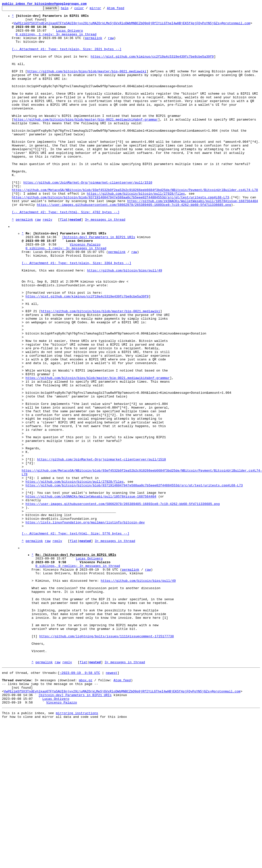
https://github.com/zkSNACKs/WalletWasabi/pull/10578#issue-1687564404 (192, 240)
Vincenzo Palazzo (85, 291)
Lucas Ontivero (69, 36)
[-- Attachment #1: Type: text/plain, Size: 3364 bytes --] (77, 313)
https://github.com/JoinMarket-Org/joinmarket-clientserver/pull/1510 (88, 218)
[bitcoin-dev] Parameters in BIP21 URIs (99, 282)
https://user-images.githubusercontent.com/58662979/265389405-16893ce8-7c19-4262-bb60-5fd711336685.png (134, 245)
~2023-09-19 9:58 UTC (80, 802)
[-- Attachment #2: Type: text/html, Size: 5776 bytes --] (76, 638)
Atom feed (123, 9)
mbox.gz (86, 811)
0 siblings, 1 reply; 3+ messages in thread (56, 40)
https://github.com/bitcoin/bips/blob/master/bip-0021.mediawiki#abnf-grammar (86, 142)
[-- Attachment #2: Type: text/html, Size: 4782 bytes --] (66, 253)
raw (111, 44)
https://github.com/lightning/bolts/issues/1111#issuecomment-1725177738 (106, 760)
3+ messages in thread (105, 262)
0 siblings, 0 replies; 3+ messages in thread (78, 675)
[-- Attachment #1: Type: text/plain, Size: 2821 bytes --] (67, 58)
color (87, 9)
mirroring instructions (77, 849)
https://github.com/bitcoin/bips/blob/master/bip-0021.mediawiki (87, 84)
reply (47, 262)
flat (64, 262)
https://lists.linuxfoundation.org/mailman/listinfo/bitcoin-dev (85, 624)
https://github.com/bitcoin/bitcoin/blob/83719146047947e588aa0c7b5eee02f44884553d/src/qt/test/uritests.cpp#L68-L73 (120, 236)
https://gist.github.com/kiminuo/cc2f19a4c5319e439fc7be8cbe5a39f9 (152, 67)
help (72, 9)
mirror (103, 9)
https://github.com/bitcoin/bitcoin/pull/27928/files (136, 231)
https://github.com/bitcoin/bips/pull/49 (124, 322)
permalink (93, 44)
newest (112, 802)
